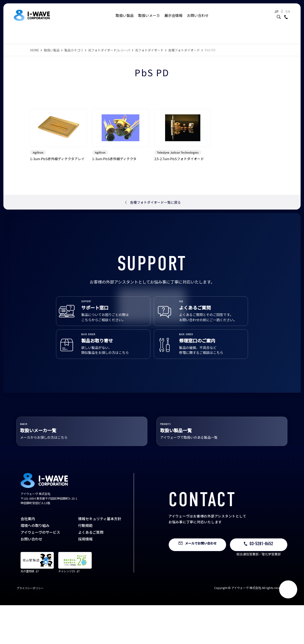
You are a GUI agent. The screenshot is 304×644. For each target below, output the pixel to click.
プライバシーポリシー (30, 627)
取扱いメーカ (149, 17)
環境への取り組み (35, 564)
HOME (35, 50)
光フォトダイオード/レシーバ (109, 50)
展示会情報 (173, 17)
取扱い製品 (125, 17)
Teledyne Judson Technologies (178, 171)
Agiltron (38, 171)
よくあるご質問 (91, 571)
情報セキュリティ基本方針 (100, 557)
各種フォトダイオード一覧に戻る (152, 221)
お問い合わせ (198, 17)
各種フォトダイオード (184, 50)
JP (276, 13)
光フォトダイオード (149, 50)
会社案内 (28, 557)
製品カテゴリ (74, 50)
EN (287, 13)
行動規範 (85, 564)
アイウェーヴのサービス (40, 571)
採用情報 (85, 578)
